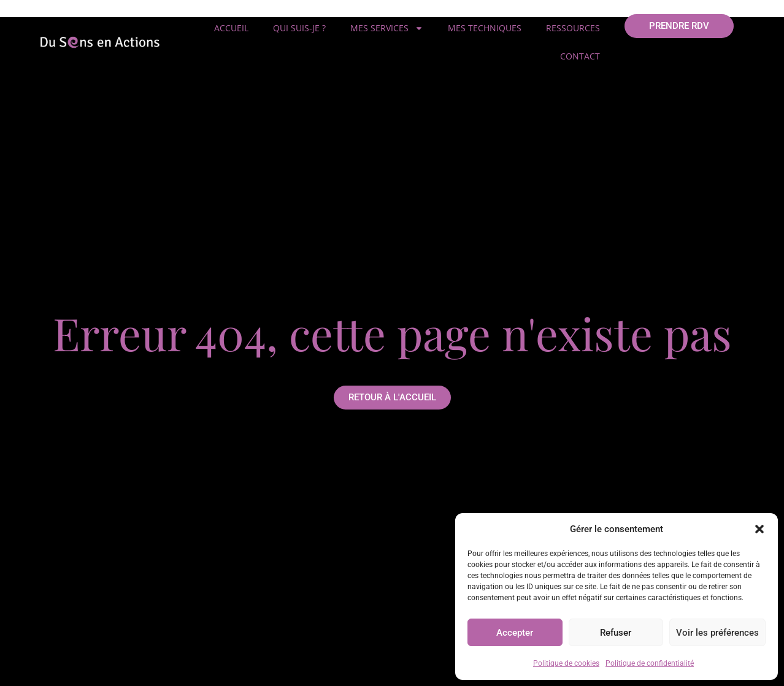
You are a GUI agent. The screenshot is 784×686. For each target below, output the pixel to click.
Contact (580, 56)
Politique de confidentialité (650, 663)
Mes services (387, 28)
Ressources (573, 28)
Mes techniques (485, 28)
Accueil (231, 28)
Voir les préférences (717, 633)
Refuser (616, 633)
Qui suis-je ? (299, 28)
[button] (759, 529)
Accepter (515, 633)
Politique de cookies (566, 663)
